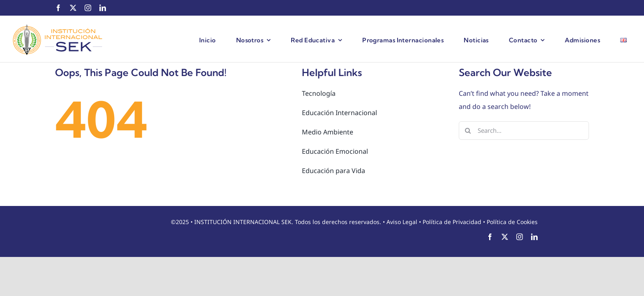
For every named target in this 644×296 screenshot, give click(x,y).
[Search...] (524, 131)
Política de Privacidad (452, 222)
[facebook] (58, 8)
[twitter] (73, 8)
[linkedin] (103, 8)
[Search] (468, 131)
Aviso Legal (402, 222)
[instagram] (88, 8)
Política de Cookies (512, 222)
